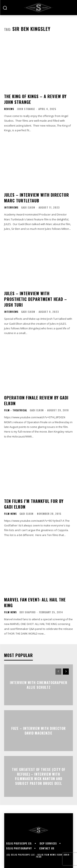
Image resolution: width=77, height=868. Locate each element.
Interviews (11, 207)
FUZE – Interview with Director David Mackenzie (38, 731)
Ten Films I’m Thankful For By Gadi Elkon (34, 504)
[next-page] (66, 672)
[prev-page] (58, 672)
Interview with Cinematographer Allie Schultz (39, 685)
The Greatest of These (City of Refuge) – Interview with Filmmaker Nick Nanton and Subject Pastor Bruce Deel (39, 777)
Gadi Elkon (28, 207)
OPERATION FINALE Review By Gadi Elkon (36, 400)
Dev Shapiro (28, 612)
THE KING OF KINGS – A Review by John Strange (35, 99)
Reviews (9, 109)
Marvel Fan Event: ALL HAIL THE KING (35, 602)
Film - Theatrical (16, 410)
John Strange (26, 109)
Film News (10, 514)
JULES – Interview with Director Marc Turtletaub (37, 198)
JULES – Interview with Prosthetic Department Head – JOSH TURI (36, 299)
